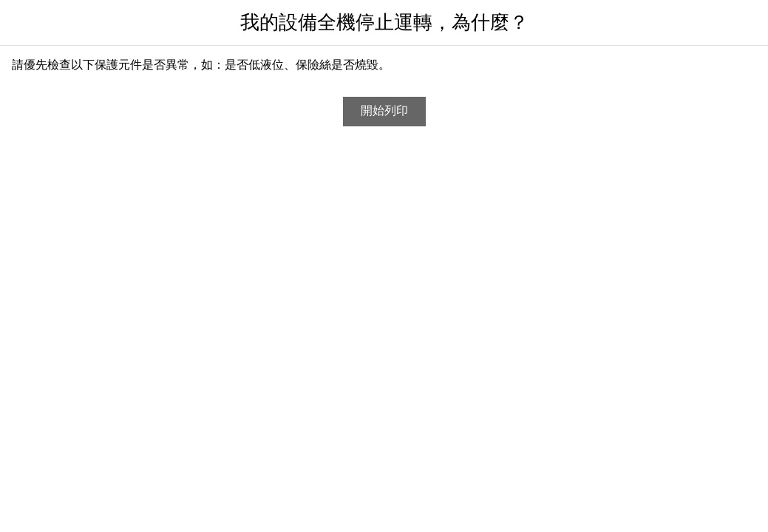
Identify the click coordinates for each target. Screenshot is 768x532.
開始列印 (384, 110)
